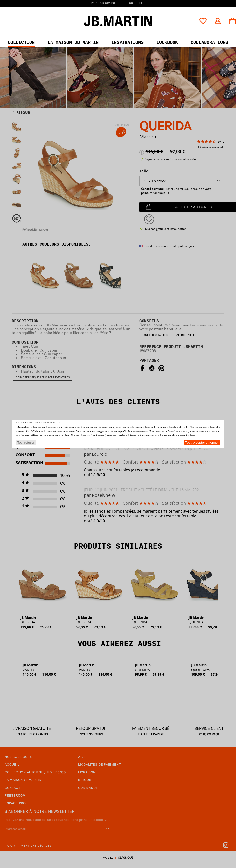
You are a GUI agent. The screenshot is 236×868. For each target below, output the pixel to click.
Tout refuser (26, 442)
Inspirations (127, 42)
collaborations (209, 42)
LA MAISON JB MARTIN (73, 42)
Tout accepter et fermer (202, 442)
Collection (21, 42)
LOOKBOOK (167, 42)
